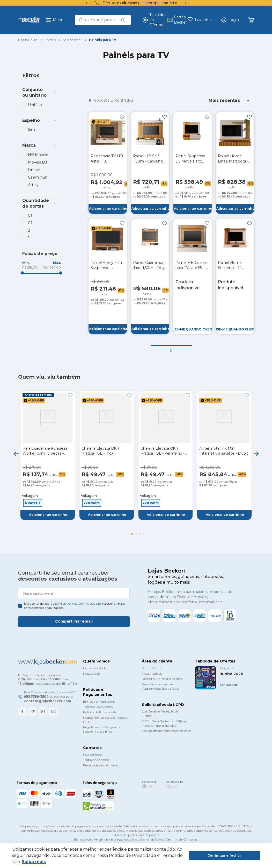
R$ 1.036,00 (52, 267)
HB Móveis (38, 155)
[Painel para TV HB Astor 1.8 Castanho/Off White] (108, 163)
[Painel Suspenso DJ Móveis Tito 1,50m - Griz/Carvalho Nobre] (193, 163)
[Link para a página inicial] (28, 40)
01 (30, 215)
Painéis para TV (103, 40)
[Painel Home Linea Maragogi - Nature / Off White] (235, 163)
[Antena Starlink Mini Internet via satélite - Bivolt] (224, 455)
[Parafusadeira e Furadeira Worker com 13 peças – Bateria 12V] (48, 455)
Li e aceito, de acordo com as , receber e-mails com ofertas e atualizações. (74, 606)
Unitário (35, 105)
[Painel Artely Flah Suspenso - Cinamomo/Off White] (108, 276)
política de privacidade (84, 604)
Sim (31, 130)
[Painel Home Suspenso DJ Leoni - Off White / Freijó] (235, 276)
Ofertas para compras (136, 3)
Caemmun (38, 177)
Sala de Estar (72, 40)
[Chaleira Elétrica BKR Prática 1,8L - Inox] (107, 455)
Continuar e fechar (224, 855)
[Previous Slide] (16, 454)
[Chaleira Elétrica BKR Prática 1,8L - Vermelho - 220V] (166, 455)
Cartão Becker (174, 20)
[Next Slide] (256, 454)
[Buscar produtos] (123, 20)
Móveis (51, 40)
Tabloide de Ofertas (151, 20)
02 (30, 223)
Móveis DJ (37, 162)
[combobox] (103, 20)
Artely (33, 185)
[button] (230, 20)
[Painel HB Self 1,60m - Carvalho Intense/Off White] (150, 163)
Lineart (34, 170)
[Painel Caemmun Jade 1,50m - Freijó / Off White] (150, 276)
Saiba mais (34, 862)
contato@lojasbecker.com (47, 701)
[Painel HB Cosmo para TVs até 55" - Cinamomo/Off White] (193, 276)
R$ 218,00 (30, 267)
